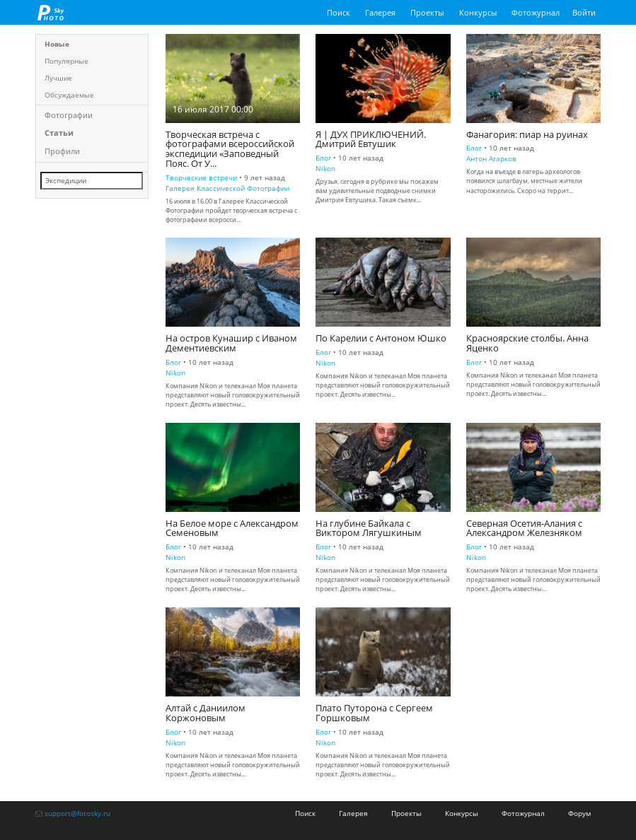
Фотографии (69, 115)
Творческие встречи (201, 177)
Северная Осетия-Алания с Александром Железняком (524, 529)
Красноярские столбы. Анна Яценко (527, 343)
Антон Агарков (491, 158)
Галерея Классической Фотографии (227, 188)
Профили (62, 151)
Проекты (427, 12)
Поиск (339, 12)
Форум (579, 813)
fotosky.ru (51, 12)
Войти (584, 12)
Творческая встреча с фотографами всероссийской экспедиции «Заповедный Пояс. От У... (230, 149)
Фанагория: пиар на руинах (527, 135)
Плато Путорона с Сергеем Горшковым (374, 713)
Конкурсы (478, 12)
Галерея (380, 12)
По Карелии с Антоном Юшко (381, 338)
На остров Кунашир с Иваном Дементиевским (231, 343)
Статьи (59, 133)
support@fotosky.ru (77, 813)
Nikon (325, 168)
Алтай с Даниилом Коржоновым (206, 713)
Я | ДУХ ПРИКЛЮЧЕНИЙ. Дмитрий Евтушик (371, 140)
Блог (323, 158)
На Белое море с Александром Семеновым (232, 529)
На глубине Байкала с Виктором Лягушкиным (369, 529)
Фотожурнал (536, 12)
